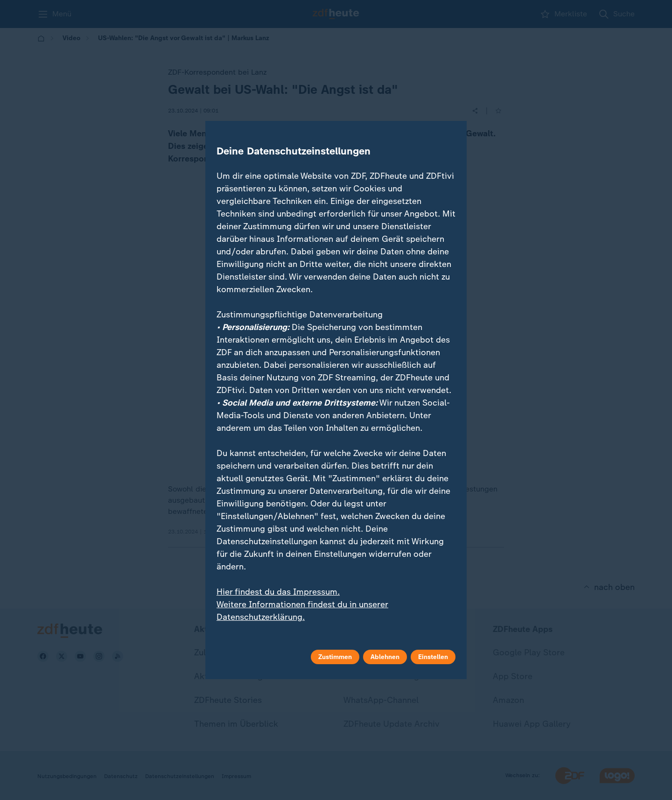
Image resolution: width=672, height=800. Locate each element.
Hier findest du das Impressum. (278, 592)
